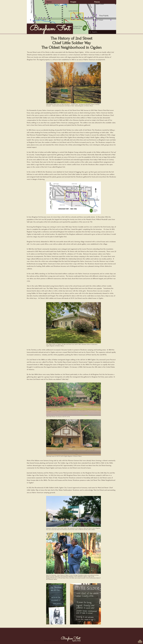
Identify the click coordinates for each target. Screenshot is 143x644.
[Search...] (102, 32)
